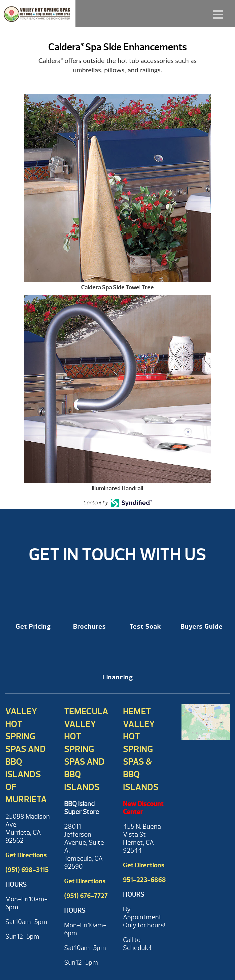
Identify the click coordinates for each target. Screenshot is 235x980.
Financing (118, 677)
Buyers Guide (202, 626)
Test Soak (145, 626)
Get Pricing (33, 626)
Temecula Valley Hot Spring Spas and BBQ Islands (86, 749)
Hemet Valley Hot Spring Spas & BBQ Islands (141, 749)
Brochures (90, 626)
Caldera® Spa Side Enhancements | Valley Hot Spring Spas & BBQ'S (38, 13)
